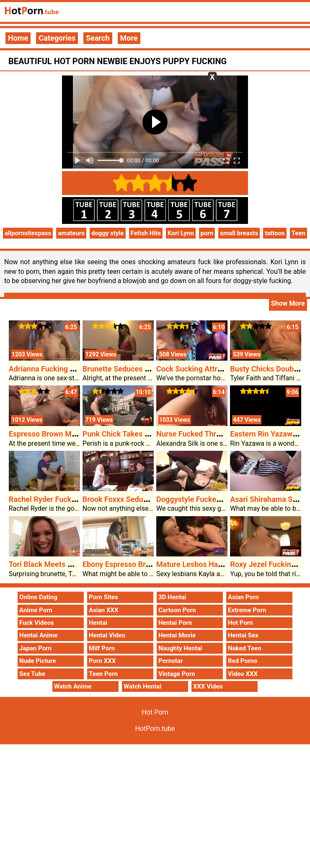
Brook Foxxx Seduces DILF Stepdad (142, 499)
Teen (298, 233)
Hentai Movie (177, 635)
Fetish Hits (146, 233)
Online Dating (38, 597)
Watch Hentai (142, 686)
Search (98, 38)
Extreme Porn (247, 610)
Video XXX (243, 674)
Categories (57, 38)
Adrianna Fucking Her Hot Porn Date (70, 369)
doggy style (108, 233)
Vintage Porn (177, 674)
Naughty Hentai (180, 648)
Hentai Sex (243, 635)
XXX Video (208, 686)
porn (207, 233)
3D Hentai (172, 597)
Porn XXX (102, 661)
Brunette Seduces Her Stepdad (135, 369)
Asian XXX (103, 610)
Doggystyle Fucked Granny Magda (214, 499)
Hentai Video (107, 635)
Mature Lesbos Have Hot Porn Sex (214, 564)
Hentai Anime (38, 635)
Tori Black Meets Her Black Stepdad (70, 564)
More (129, 38)
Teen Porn (103, 674)
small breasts (239, 233)
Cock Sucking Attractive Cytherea (213, 369)
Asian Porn (243, 597)
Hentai (98, 623)
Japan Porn (35, 648)
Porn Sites (103, 597)
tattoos (275, 233)
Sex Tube (32, 674)
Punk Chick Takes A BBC (124, 434)
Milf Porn (102, 648)
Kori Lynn (181, 233)
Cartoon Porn (177, 610)
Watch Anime (73, 686)
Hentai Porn (175, 623)
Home (18, 38)
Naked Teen (245, 648)
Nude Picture (38, 661)
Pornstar (170, 661)
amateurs (71, 233)
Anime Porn (36, 610)
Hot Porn (240, 623)
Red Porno (243, 661)
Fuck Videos (37, 623)
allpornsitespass (28, 233)
